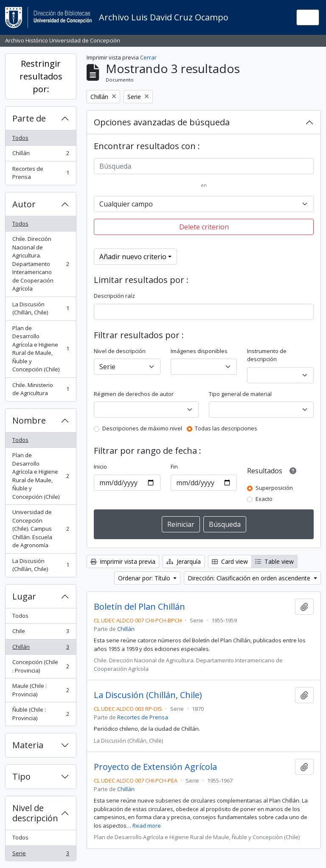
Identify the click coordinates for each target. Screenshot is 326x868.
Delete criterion (204, 227)
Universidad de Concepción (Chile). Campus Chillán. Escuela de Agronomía (41, 529)
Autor (24, 204)
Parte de (29, 118)
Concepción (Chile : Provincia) (41, 666)
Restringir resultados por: (41, 76)
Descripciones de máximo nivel (142, 428)
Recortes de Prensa (41, 173)
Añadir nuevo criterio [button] (133, 257)
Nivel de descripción (35, 813)
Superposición (274, 488)
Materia (28, 745)
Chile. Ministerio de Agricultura (41, 389)
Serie (41, 855)
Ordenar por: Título (145, 578)
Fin (174, 467)
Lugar (24, 596)
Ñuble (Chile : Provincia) (41, 714)
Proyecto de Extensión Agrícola (155, 767)
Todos (20, 138)
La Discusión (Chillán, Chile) (41, 308)
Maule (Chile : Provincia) (41, 690)
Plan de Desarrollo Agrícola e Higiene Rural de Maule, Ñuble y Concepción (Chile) (41, 349)
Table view (274, 561)
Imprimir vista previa (123, 561)
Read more (147, 826)
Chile (41, 633)
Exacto (264, 499)
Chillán (41, 155)
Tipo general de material (240, 394)
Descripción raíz (114, 296)
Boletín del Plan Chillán (139, 607)
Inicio (100, 467)
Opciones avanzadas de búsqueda (162, 122)
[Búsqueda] (204, 166)
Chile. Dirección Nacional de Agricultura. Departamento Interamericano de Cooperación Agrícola (41, 264)
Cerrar (148, 57)
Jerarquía (184, 561)
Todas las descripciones (226, 428)
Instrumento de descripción (267, 355)
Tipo (21, 776)
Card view (230, 561)
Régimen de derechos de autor (134, 394)
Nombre (29, 420)
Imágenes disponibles (199, 351)
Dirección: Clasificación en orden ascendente (250, 578)
